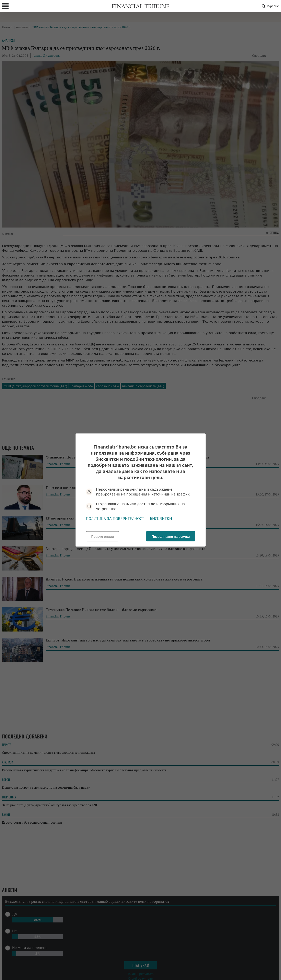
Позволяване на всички (171, 537)
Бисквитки (161, 519)
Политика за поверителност (115, 519)
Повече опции (103, 537)
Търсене (270, 6)
